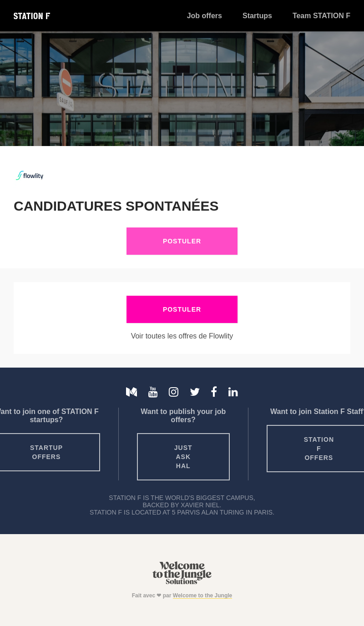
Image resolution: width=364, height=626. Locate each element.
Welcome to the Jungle (202, 596)
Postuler (182, 241)
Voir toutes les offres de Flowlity (182, 336)
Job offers (205, 16)
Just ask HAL (183, 457)
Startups (257, 16)
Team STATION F (321, 16)
